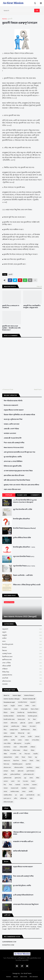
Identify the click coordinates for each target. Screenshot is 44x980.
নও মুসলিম (27, 743)
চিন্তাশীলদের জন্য (22, 657)
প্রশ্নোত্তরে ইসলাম (22, 675)
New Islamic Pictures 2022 (14, 448)
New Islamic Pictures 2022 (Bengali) (20, 617)
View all (39, 286)
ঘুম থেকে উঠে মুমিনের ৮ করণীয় (13, 457)
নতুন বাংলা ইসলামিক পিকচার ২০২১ (24, 557)
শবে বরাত (25, 781)
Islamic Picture (29, 695)
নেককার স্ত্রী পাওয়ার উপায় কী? (13, 438)
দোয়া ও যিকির (22, 663)
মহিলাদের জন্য (22, 681)
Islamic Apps (17, 695)
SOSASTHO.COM (8, 945)
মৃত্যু (25, 778)
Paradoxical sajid (9, 702)
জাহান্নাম (13, 733)
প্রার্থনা (17, 757)
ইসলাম (12, 713)
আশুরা (16, 709)
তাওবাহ (23, 737)
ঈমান (34, 719)
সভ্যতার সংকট (14, 788)
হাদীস (16, 798)
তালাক (20, 740)
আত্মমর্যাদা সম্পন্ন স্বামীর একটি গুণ (23, 842)
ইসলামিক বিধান (21, 716)
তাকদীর (6, 740)
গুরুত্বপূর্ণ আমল (22, 654)
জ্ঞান (29, 733)
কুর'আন (31, 723)
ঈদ (29, 719)
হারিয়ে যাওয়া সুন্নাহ (8, 802)
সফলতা (6, 788)
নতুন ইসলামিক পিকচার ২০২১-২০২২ (24, 566)
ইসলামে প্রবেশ (21, 719)
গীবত (5, 730)
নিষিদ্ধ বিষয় (22, 672)
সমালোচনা (32, 788)
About (16, 977)
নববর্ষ (15, 747)
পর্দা (20, 754)
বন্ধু (36, 757)
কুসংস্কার (6, 726)
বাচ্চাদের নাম (7, 761)
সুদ (16, 795)
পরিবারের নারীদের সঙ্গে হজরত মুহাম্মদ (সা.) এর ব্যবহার (27, 833)
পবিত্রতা (25, 750)
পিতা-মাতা (27, 754)
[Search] (18, 11)
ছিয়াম (34, 730)
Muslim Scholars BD (29, 699)
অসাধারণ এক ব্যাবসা (10, 433)
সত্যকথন (22, 684)
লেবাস (13, 781)
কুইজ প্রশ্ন (23, 723)
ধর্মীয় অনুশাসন (18, 743)
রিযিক (38, 778)
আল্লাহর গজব (7, 709)
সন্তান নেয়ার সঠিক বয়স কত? (12, 490)
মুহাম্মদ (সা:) (18, 778)
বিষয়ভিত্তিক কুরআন (17, 764)
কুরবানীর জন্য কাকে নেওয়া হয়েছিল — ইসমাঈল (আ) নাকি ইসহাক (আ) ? (11, 328)
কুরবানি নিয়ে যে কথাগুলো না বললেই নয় (11, 307)
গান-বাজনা (33, 726)
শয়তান (33, 781)
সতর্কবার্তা (18, 785)
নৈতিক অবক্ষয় (16, 750)
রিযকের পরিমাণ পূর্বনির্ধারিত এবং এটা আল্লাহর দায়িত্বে (19, 415)
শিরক (11, 785)
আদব (22, 641)
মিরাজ (13, 771)
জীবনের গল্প (21, 733)
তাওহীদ (30, 737)
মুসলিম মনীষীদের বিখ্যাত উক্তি (22, 538)
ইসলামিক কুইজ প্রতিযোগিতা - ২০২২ (24, 547)
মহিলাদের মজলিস (19, 767)
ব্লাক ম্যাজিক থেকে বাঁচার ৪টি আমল (14, 476)
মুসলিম (5, 774)
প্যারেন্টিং (36, 754)
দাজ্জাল (27, 740)
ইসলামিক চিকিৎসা (32, 713)
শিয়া (5, 785)
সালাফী (31, 792)
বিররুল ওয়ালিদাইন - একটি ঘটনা (23, 575)
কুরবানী (10, 19)
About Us (6, 695)
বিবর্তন (31, 761)
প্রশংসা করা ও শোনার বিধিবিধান (13, 461)
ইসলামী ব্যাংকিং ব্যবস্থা (9, 719)
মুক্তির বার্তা (21, 771)
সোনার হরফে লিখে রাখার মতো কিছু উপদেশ (26, 904)
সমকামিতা (24, 788)
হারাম (31, 798)
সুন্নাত (21, 795)
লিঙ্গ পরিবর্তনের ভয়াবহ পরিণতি (13, 401)
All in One (24, 977)
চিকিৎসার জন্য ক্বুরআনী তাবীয (13, 466)
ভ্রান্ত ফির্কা (22, 678)
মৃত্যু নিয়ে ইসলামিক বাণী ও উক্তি (23, 509)
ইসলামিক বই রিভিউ (9, 716)
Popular (9, 495)
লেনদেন (6, 781)
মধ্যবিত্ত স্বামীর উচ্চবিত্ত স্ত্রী (20, 851)
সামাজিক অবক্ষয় (15, 792)
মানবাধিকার (29, 767)
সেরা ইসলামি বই (30, 795)
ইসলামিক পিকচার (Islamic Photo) (24, 528)
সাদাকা (5, 792)
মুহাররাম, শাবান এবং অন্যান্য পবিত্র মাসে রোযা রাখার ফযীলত (21, 485)
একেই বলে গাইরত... (19, 823)
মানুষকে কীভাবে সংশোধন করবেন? (14, 410)
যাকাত (31, 778)
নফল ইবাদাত (7, 747)
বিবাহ (38, 761)
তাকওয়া (37, 737)
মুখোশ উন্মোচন (30, 771)
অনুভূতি (22, 635)
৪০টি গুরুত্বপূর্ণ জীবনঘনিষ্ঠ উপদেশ (23, 895)
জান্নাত (5, 733)
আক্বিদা (22, 638)
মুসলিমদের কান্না (8, 778)
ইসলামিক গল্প (21, 713)
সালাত (24, 792)
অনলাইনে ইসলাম (23, 702)
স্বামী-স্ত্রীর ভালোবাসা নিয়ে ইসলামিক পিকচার (17, 480)
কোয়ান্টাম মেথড (15, 726)
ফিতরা (23, 757)
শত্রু (19, 781)
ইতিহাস (6, 713)
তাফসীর (13, 740)
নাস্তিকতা (22, 669)
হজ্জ (39, 795)
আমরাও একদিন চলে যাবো (12, 424)
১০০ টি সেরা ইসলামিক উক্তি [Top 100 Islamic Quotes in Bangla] (25, 501)
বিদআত (24, 761)
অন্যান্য (20, 706)
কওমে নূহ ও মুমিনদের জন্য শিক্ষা (13, 419)
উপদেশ (22, 648)
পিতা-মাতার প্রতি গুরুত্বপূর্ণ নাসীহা (14, 443)
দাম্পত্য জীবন (36, 740)
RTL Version (34, 977)
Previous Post (8, 390)
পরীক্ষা (5, 754)
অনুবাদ (22, 632)
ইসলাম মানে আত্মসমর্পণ (11, 405)
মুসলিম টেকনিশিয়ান (15, 774)
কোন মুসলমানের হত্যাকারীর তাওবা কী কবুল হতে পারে (19, 452)
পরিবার (32, 750)
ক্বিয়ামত (22, 651)
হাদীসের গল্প (23, 798)
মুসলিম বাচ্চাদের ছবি (29, 774)
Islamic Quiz (22, 495)
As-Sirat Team (26, 973)
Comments (35, 495)
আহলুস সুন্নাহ (24, 709)
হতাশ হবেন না (7, 798)
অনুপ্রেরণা (22, 629)
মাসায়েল (6, 771)
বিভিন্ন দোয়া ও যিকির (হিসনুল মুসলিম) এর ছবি (27, 585)
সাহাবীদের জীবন (8, 795)
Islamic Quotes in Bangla (12, 699)
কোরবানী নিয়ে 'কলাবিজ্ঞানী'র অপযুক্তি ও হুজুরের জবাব (32, 307)
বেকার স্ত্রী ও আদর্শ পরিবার (11, 429)
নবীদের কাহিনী (22, 666)
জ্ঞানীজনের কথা (22, 660)
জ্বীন (16, 737)
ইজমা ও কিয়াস (35, 709)
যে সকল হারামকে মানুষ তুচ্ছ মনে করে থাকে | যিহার (18, 471)
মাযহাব (37, 767)
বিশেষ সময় (6, 764)
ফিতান (30, 757)
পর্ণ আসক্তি (13, 754)
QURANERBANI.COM (9, 942)
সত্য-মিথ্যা (26, 785)
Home (4, 19)
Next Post (37, 390)
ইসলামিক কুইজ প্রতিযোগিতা (21, 519)
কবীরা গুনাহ (14, 723)
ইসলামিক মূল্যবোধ (22, 644)
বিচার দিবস (16, 761)
